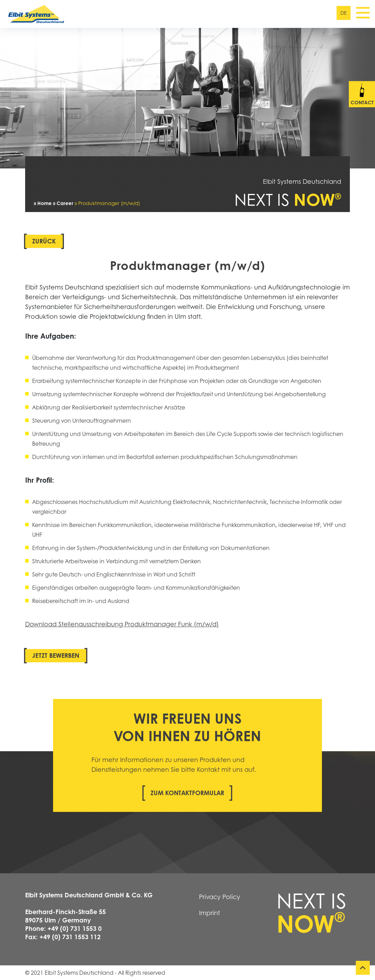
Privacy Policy (220, 897)
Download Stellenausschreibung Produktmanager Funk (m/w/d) (122, 624)
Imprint (209, 913)
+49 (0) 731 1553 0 (75, 928)
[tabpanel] (187, 98)
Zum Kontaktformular (187, 793)
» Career (63, 203)
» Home (43, 203)
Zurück (44, 241)
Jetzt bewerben (56, 655)
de (343, 13)
